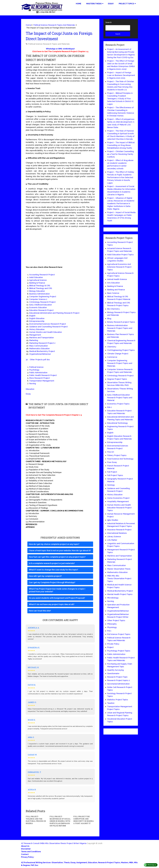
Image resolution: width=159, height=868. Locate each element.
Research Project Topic (117, 677)
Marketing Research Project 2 (42, 343)
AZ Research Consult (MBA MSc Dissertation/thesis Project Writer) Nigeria (54, 843)
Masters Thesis (94, 4)
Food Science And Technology (120, 459)
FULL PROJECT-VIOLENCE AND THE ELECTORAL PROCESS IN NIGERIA (36, 819)
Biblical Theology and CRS (41, 288)
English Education (37, 318)
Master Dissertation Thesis (119, 569)
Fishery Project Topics (117, 455)
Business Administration (39, 294)
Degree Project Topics (117, 379)
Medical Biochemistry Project (42, 351)
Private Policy (113, 644)
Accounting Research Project (42, 275)
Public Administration (38, 373)
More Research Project (39, 378)
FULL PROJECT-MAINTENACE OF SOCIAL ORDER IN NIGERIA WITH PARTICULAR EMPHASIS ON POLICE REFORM (60, 821)
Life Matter (112, 540)
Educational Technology (117, 423)
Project (110, 647)
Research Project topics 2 (118, 680)
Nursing (33, 383)
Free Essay (112, 462)
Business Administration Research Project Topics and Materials (120, 328)
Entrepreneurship (37, 321)
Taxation (111, 703)
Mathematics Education (39, 349)
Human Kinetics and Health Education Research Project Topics (119, 508)
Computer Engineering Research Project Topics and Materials (120, 363)
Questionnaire (113, 673)
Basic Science (113, 293)
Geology (111, 485)
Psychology (34, 370)
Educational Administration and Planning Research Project (54, 313)
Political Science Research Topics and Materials (49, 44)
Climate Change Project (118, 354)
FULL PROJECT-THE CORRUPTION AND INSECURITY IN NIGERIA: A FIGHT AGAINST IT (84, 820)
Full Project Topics (115, 475)
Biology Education (37, 291)
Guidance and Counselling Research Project (48, 327)
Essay (111, 4)
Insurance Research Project (119, 530)
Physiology (112, 627)
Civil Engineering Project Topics (121, 350)
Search (109, 22)
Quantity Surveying (115, 670)
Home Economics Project (118, 498)
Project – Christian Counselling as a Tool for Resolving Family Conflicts (121, 154)
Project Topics (126, 4)
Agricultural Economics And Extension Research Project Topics (119, 267)
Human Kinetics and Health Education (46, 332)
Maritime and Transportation (41, 338)
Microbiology (113, 598)
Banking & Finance (37, 283)
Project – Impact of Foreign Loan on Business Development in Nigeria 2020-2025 (121, 75)
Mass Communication (38, 346)
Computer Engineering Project (43, 297)
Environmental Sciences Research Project (48, 324)
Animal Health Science (117, 279)
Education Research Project (41, 310)
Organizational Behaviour (40, 354)
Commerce (112, 357)
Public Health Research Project (43, 375)
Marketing (34, 340)
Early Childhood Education (41, 305)
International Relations (117, 533)
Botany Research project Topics (121, 322)
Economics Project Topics (118, 404)
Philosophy (112, 624)
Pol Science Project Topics (119, 634)
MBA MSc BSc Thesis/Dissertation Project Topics (119, 578)
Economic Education (38, 307)
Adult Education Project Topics (120, 255)
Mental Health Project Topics (120, 594)
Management (35, 335)
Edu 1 (109, 407)
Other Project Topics (116, 620)
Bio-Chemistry (113, 309)
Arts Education (113, 283)
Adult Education (36, 277)
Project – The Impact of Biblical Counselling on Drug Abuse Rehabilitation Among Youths (121, 145)
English (32, 316)
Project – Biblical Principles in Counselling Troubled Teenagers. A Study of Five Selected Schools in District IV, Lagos (120, 99)
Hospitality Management (118, 501)
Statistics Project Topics (118, 700)
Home (79, 4)
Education (30, 389)
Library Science (114, 537)
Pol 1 (109, 631)
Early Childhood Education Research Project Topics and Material (120, 398)
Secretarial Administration (118, 684)
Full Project (112, 472)
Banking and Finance (116, 290)
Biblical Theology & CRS (40, 286)
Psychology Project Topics (119, 651)
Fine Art (111, 452)
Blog (109, 319)
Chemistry (112, 347)
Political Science (36, 367)
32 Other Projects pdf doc (38, 360)
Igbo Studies (113, 520)
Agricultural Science (38, 280)
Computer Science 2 (38, 299)
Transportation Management (42, 381)
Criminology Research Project (42, 302)
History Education (37, 329)
